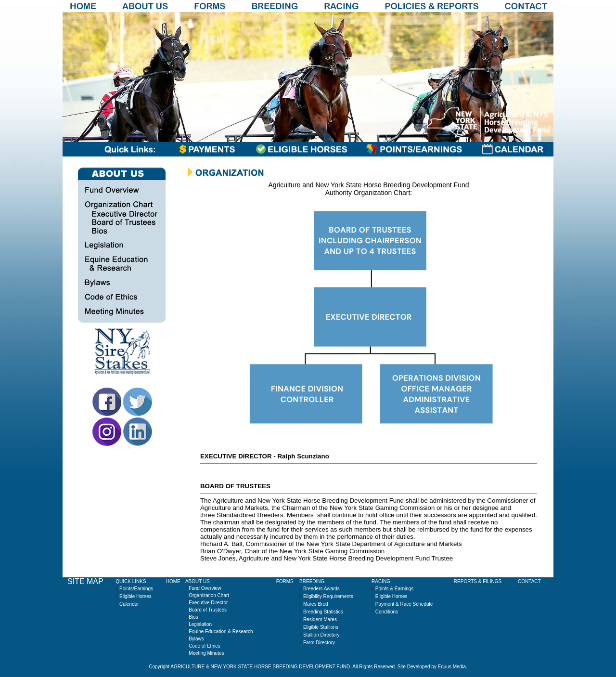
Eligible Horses (135, 596)
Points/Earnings (136, 589)
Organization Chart (209, 595)
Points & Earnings (395, 589)
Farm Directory (319, 643)
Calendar (129, 604)
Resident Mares (320, 619)
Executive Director (208, 603)
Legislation (200, 624)
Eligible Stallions (321, 627)
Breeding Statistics (323, 612)
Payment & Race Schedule (404, 604)
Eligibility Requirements (328, 596)
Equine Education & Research (221, 631)
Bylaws (196, 639)
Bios (193, 617)
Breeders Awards (321, 589)
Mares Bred (316, 604)
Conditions (387, 612)
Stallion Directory (321, 635)
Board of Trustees (208, 610)
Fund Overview (205, 588)
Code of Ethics (204, 646)
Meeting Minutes (206, 653)
